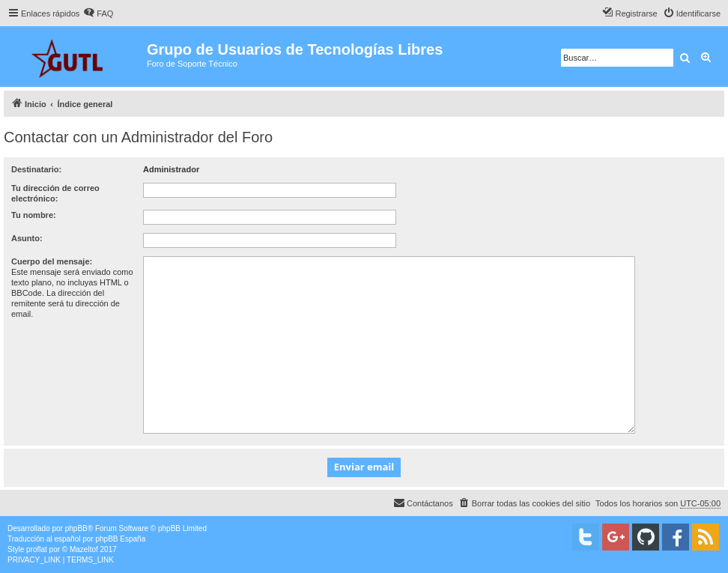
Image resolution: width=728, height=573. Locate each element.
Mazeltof (84, 549)
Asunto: (27, 238)
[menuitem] (98, 13)
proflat (37, 549)
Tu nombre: (34, 215)
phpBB (76, 528)
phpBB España (120, 539)
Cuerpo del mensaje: (52, 261)
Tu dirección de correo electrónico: (55, 193)
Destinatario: (36, 169)
